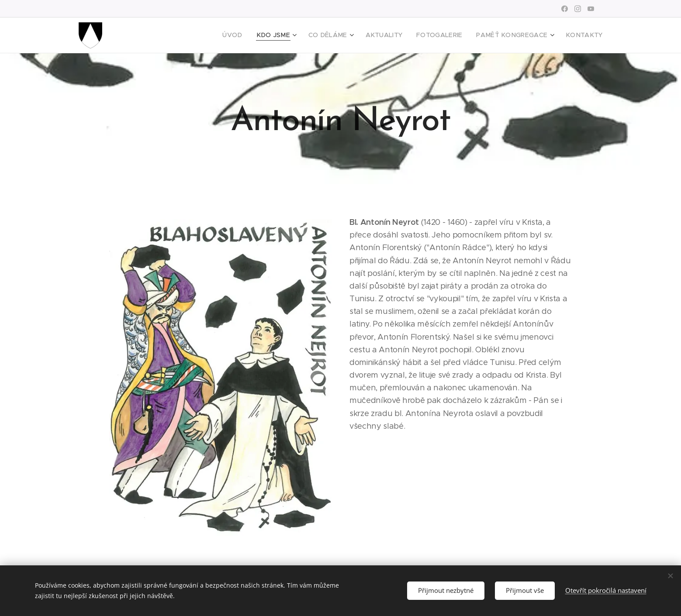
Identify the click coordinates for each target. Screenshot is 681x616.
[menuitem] (260, 35)
